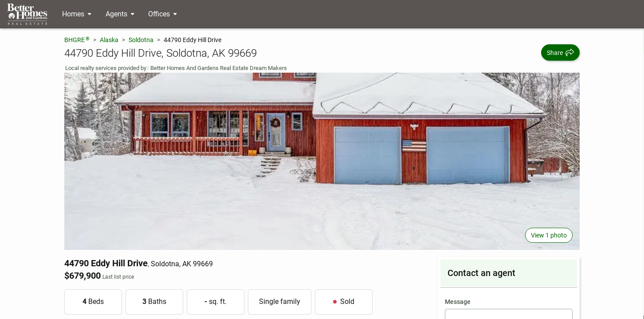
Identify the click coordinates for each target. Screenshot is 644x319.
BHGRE (77, 40)
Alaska (109, 40)
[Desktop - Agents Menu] (120, 14)
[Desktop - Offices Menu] (163, 14)
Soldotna (141, 40)
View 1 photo (549, 235)
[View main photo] (322, 161)
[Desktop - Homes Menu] (77, 14)
